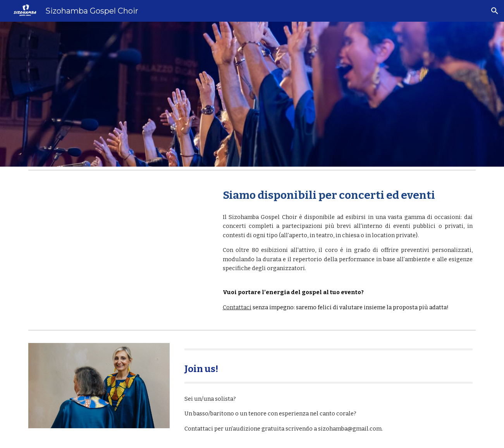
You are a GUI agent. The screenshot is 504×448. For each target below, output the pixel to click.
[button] (495, 11)
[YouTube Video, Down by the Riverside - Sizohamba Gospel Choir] (118, 233)
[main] (348, 195)
